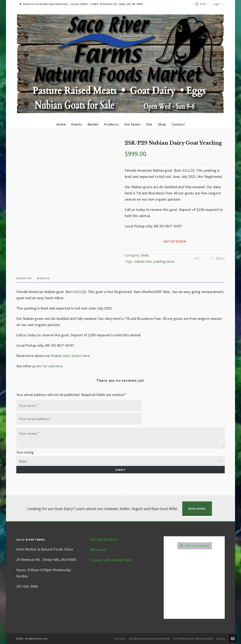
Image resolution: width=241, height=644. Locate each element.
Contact (220, 639)
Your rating (25, 452)
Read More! (197, 509)
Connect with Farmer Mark (111, 560)
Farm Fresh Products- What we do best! (193, 639)
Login (218, 4)
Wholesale (98, 550)
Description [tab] (24, 278)
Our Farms (120, 639)
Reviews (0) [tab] (43, 278)
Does (145, 255)
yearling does (164, 261)
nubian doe (143, 261)
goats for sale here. (48, 366)
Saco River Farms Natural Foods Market (149, 639)
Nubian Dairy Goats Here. (71, 356)
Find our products (104, 539)
